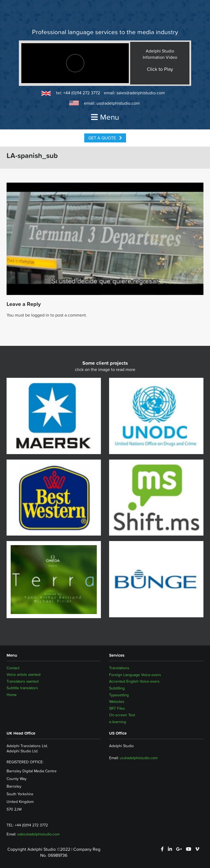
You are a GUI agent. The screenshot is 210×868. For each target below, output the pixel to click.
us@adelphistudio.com (118, 103)
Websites (117, 702)
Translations (119, 668)
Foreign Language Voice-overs (135, 675)
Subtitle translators (22, 688)
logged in (40, 315)
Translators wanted (23, 681)
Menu (105, 117)
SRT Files (117, 708)
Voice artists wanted (24, 675)
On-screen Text (122, 715)
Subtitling (117, 688)
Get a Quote (105, 138)
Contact (13, 668)
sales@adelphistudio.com (141, 93)
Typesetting (119, 695)
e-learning (118, 722)
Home (12, 695)
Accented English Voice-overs (134, 681)
